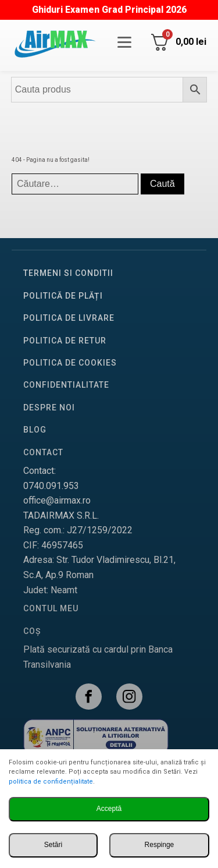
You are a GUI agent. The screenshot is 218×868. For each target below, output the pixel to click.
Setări (53, 845)
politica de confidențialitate (51, 782)
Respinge (160, 845)
